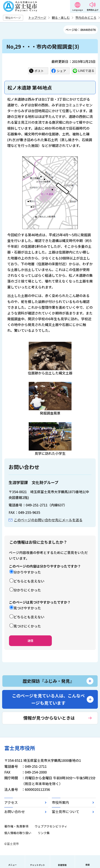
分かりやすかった (27, 572)
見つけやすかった (27, 608)
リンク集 (44, 833)
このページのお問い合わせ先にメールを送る (48, 520)
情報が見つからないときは (49, 718)
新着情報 (62, 865)
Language (78, 10)
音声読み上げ (93, 10)
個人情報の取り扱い (18, 833)
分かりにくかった (27, 590)
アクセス (11, 802)
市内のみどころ (86, 17)
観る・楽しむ (61, 17)
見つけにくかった (27, 626)
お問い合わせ (15, 811)
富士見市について (66, 811)
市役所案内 (60, 802)
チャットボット (37, 865)
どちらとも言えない (29, 581)
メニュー (12, 865)
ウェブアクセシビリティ (51, 826)
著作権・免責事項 (16, 826)
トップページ (37, 17)
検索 (88, 865)
